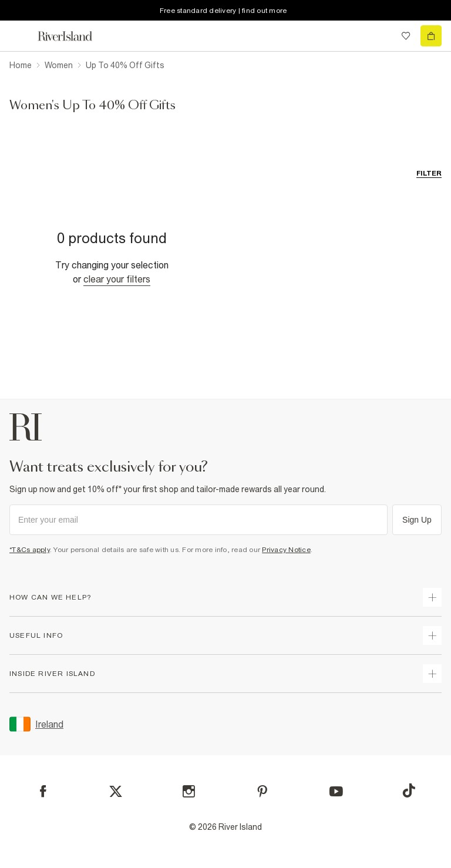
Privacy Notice (286, 550)
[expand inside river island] (432, 674)
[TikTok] (409, 790)
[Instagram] (189, 791)
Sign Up (417, 520)
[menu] (20, 36)
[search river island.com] (382, 36)
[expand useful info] (432, 635)
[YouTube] (336, 791)
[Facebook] (43, 791)
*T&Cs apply (30, 550)
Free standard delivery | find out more (223, 11)
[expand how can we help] (432, 597)
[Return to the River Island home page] (73, 36)
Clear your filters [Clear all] (117, 279)
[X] (116, 792)
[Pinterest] (262, 791)
